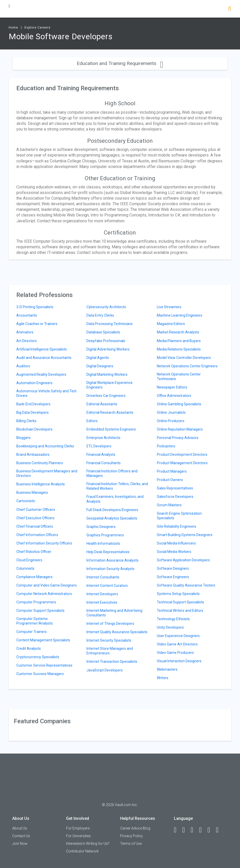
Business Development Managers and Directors (47, 473)
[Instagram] (203, 830)
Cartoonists (26, 501)
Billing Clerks (26, 421)
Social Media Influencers (176, 543)
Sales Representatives (175, 488)
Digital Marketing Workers (107, 374)
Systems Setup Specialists (178, 594)
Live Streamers (169, 307)
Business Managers (32, 493)
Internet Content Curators (107, 586)
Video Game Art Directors (177, 644)
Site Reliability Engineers (176, 526)
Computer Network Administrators (44, 594)
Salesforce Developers (175, 497)
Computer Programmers (36, 602)
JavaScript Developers (105, 670)
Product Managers (172, 471)
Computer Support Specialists (40, 611)
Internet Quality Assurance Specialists (117, 632)
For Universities (78, 836)
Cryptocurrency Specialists (38, 657)
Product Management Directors (182, 463)
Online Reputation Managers (180, 429)
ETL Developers (99, 446)
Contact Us (21, 836)
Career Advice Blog (135, 828)
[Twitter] (194, 830)
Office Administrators (174, 396)
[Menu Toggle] (9, 6)
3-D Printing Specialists (35, 307)
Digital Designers (100, 366)
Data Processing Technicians (110, 324)
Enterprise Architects (103, 438)
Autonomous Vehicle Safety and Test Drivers (46, 393)
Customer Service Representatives (44, 665)
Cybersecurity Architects (106, 307)
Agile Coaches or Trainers (37, 324)
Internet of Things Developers (110, 624)
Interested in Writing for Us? (88, 844)
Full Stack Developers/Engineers (112, 510)
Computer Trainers (31, 632)
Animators (25, 332)
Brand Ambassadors (33, 455)
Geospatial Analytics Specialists (112, 518)
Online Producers (171, 421)
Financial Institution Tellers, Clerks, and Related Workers (117, 486)
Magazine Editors (171, 324)
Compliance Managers (34, 577)
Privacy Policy (131, 836)
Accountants (27, 315)
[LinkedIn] (186, 830)
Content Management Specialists (43, 640)
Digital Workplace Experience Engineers (110, 385)
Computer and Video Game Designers (47, 585)
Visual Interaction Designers (179, 661)
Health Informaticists (103, 543)
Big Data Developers (33, 412)
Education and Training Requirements (120, 63)
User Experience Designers (178, 636)
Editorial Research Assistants (110, 412)
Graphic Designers (101, 527)
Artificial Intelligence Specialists (42, 349)
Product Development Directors (182, 455)
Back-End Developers (33, 404)
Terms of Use (131, 844)
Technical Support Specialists (180, 602)
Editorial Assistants (102, 404)
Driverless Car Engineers (106, 396)
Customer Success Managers (40, 674)
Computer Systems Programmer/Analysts (35, 621)
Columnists (25, 568)
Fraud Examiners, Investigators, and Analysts (115, 499)
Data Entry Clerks (100, 315)
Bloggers (23, 438)
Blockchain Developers (34, 429)
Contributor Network (82, 851)
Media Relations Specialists (179, 349)
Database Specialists (103, 332)
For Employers (78, 828)
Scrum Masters (169, 505)
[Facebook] (178, 830)
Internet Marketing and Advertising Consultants (114, 613)
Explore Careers (37, 28)
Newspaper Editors (172, 387)
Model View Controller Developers (184, 358)
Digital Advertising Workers (108, 349)
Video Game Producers (175, 653)
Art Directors (27, 341)
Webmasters (167, 669)
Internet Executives (102, 602)
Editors (92, 421)
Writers (163, 678)
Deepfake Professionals (106, 341)
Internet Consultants (103, 577)
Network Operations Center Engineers (187, 366)
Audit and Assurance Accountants (44, 358)
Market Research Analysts (178, 332)
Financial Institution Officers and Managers (112, 473)
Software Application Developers (183, 560)
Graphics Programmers (105, 535)
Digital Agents (98, 358)
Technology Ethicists (173, 619)
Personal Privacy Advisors (178, 438)
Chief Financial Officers (35, 526)
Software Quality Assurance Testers (186, 585)
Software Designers (173, 568)
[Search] (230, 9)
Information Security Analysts (110, 569)
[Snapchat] (220, 830)
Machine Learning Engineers (180, 315)
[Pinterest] (211, 830)
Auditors (23, 366)
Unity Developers (170, 627)
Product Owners (170, 480)
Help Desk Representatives (108, 552)
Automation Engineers (34, 383)
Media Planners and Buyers (179, 341)
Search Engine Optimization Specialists (179, 516)
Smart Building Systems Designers (185, 535)
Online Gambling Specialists (179, 404)
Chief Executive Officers (35, 518)
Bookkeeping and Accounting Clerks (45, 446)
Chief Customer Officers (36, 510)
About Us (20, 828)
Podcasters (166, 446)
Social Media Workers (174, 552)
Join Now (20, 844)
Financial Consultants (104, 463)
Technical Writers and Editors (180, 611)
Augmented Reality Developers (41, 374)
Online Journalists (171, 412)
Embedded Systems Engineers (111, 429)
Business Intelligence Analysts (41, 484)
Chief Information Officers (37, 535)
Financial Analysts (101, 455)
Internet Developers (102, 594)
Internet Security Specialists (109, 640)
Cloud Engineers (29, 560)
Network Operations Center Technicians (179, 377)
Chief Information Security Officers (44, 543)
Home (13, 28)
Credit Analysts (29, 649)
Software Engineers (173, 577)
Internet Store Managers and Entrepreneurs (110, 651)
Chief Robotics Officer (34, 552)
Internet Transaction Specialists (112, 662)
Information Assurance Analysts (112, 560)
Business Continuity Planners (40, 463)
